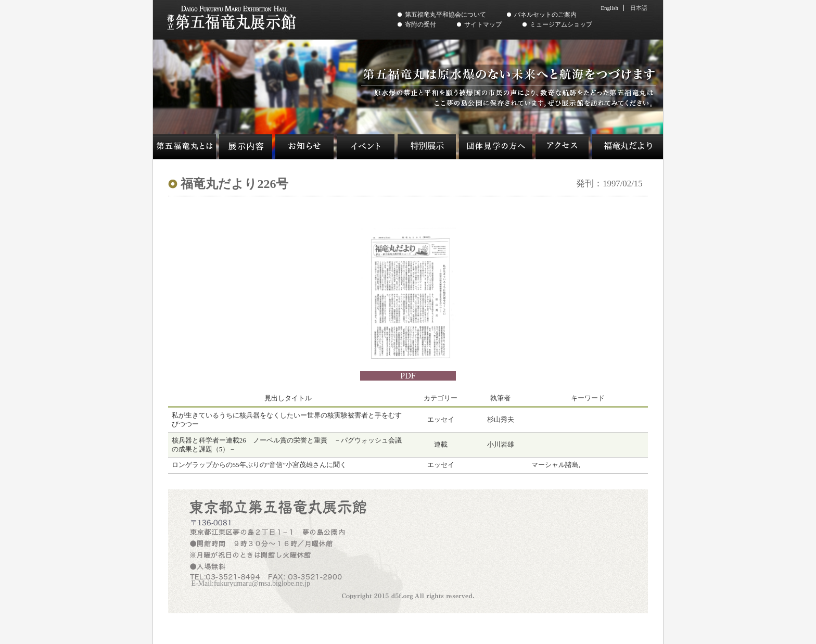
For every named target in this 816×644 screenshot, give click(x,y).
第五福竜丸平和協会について (445, 15)
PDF (408, 376)
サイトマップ (483, 24)
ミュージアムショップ (561, 24)
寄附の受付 (420, 24)
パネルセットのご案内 (545, 15)
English (609, 8)
